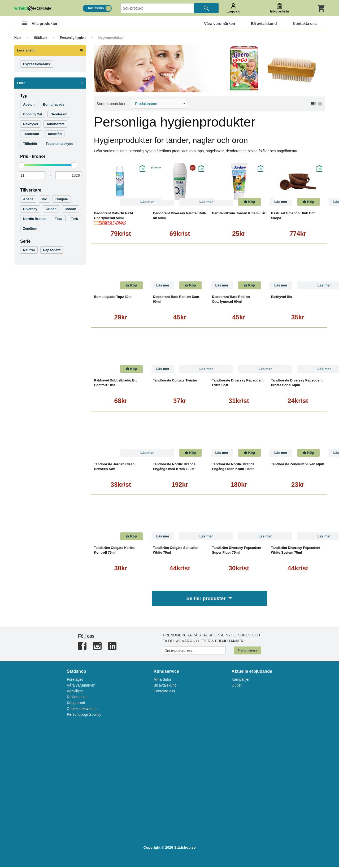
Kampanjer (241, 681)
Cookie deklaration (82, 710)
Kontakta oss (164, 692)
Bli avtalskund (165, 687)
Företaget (75, 681)
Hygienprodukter (111, 38)
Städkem (41, 38)
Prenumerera (247, 652)
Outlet (236, 687)
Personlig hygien (73, 38)
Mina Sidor (162, 681)
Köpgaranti (76, 704)
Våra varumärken (81, 687)
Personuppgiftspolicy (84, 716)
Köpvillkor (75, 692)
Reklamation (77, 698)
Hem (18, 38)
